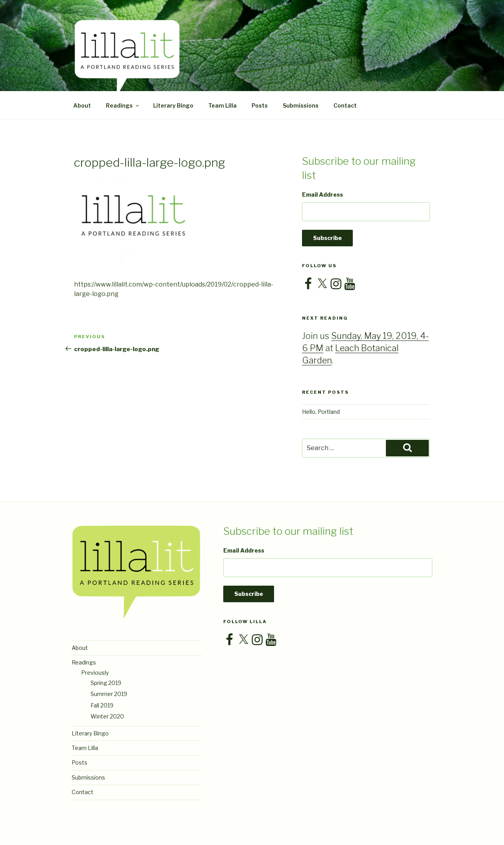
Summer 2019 (109, 694)
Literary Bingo (173, 105)
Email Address (322, 194)
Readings (123, 105)
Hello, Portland (321, 412)
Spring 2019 (106, 683)
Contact (345, 105)
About (82, 105)
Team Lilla (222, 105)
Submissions (301, 105)
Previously (95, 673)
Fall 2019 (102, 705)
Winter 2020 (107, 716)
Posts (260, 105)
